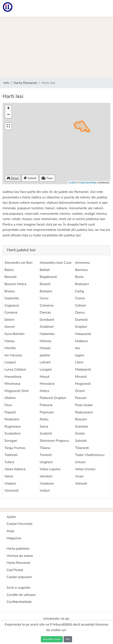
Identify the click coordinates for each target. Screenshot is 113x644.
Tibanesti (82, 448)
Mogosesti (83, 384)
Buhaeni (46, 291)
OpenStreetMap (88, 183)
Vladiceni (47, 484)
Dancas (45, 312)
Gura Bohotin (15, 334)
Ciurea (80, 298)
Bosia (79, 277)
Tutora (9, 462)
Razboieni (12, 419)
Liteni (79, 362)
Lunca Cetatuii (15, 369)
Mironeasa (12, 384)
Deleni (9, 320)
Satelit (30, 178)
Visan (79, 476)
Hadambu (47, 334)
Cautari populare (19, 577)
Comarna (47, 305)
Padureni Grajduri (53, 398)
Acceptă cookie (52, 639)
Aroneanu (82, 263)
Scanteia (82, 427)
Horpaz (45, 348)
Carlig (80, 291)
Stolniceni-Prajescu (54, 441)
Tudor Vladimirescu (90, 455)
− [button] (8, 115)
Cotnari (81, 305)
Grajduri (81, 327)
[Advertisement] (56, 47)
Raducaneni (84, 412)
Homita (10, 348)
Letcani (45, 362)
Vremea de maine (20, 556)
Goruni (10, 327)
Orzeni (80, 391)
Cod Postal (15, 570)
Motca (44, 391)
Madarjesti (83, 369)
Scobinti (46, 434)
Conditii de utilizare (21, 595)
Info (6, 83)
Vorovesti (12, 491)
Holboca (81, 341)
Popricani (47, 412)
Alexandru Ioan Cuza (55, 263)
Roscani (81, 419)
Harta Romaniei (25, 83)
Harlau (10, 341)
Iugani (80, 355)
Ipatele (45, 355)
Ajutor (11, 517)
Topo (47, 178)
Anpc (11, 531)
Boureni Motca (15, 284)
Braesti (45, 284)
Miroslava (47, 384)
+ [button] (8, 109)
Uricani (80, 462)
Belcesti (10, 277)
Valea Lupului (50, 469)
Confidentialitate (19, 602)
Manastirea (13, 377)
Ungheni (46, 462)
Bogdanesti (48, 277)
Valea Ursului (85, 469)
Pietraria (46, 405)
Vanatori (46, 476)
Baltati (45, 270)
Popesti (10, 412)
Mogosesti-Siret (17, 391)
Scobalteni (12, 434)
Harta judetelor (18, 549)
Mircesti (81, 377)
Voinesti (81, 484)
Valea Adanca (15, 469)
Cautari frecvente (20, 524)
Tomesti (46, 455)
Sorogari (11, 441)
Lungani (46, 369)
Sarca (44, 427)
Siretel (80, 434)
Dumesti (81, 320)
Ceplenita (12, 298)
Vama (9, 476)
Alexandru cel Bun (18, 263)
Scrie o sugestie (18, 588)
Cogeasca (12, 305)
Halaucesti (83, 334)
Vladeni (10, 484)
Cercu (44, 298)
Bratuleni (82, 284)
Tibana (45, 448)
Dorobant (47, 320)
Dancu (80, 312)
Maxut (44, 377)
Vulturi (45, 491)
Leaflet (72, 183)
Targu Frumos (15, 448)
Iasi (78, 348)
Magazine (14, 538)
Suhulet (81, 441)
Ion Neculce (13, 355)
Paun (8, 405)
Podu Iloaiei (84, 405)
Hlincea (45, 341)
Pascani (81, 398)
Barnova (81, 270)
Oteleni (10, 398)
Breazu (10, 291)
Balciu (9, 270)
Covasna (11, 312)
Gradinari (47, 327)
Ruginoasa (12, 427)
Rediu (44, 419)
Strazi (13, 178)
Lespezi (10, 362)
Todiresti (11, 455)
